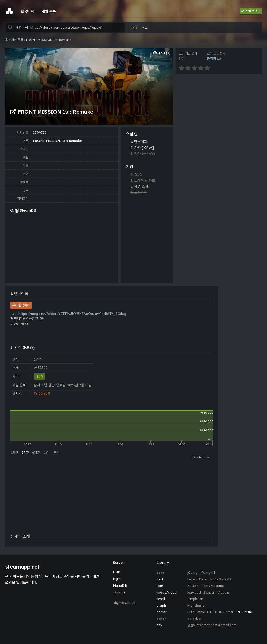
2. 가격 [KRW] (142, 148)
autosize (194, 619)
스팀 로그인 (251, 11)
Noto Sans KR (221, 579)
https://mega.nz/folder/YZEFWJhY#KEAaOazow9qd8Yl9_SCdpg (68, 314)
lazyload (194, 592)
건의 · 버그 (140, 28)
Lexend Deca (197, 579)
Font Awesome (213, 586)
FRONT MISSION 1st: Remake (49, 40)
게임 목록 (17, 40)
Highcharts (196, 606)
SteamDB (23, 210)
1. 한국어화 (139, 142)
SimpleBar (195, 599)
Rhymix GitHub (124, 603)
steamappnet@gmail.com (217, 625)
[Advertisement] (197, 204)
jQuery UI (208, 573)
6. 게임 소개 (140, 186)
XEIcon (193, 586)
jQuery (192, 573)
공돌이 (192, 625)
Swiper (209, 592)
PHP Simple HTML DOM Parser (210, 612)
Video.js (223, 592)
